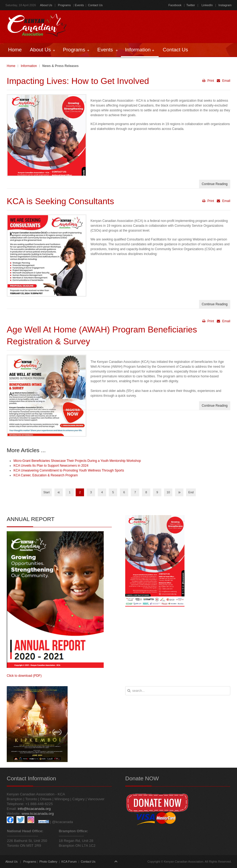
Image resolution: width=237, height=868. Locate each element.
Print (208, 81)
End (191, 492)
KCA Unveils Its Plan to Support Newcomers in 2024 (51, 466)
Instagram (225, 5)
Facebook (175, 5)
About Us (46, 5)
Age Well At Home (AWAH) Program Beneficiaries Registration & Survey (102, 336)
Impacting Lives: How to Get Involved (78, 81)
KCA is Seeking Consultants (60, 201)
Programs (64, 5)
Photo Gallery (48, 862)
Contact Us (95, 5)
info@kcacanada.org (34, 809)
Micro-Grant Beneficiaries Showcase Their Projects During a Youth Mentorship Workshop (77, 461)
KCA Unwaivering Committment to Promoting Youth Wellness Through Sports (69, 470)
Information (29, 66)
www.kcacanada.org (38, 814)
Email (223, 81)
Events (79, 5)
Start (46, 492)
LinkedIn (207, 5)
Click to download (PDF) (24, 676)
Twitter (191, 5)
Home (11, 66)
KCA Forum (69, 862)
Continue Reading (215, 184)
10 (168, 492)
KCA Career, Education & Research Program (46, 475)
